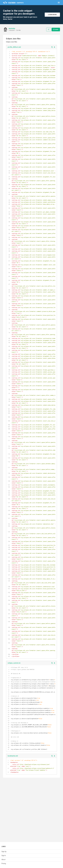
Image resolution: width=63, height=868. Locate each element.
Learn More (52, 15)
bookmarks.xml (13, 756)
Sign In (4, 856)
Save (56, 29)
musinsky (12, 28)
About (4, 860)
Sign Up (4, 852)
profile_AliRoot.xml (14, 47)
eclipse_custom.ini (14, 663)
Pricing (4, 863)
